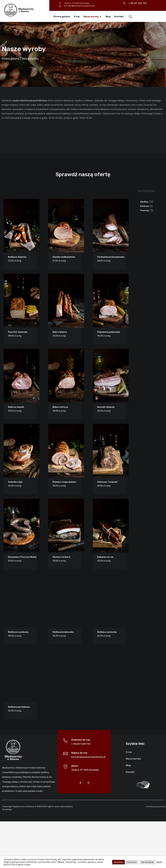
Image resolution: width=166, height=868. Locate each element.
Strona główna (62, 17)
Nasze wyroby (93, 17)
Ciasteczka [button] (131, 862)
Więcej (159, 862)
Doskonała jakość (122, 129)
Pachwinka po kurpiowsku (109, 728)
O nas (77, 17)
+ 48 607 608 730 (81, 790)
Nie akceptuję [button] (148, 862)
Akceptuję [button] (118, 862)
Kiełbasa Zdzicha (15, 728)
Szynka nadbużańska (62, 728)
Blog (108, 17)
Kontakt (119, 17)
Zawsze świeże (39, 129)
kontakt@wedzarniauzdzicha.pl (88, 803)
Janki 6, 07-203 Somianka (85, 816)
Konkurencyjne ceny (83, 129)
